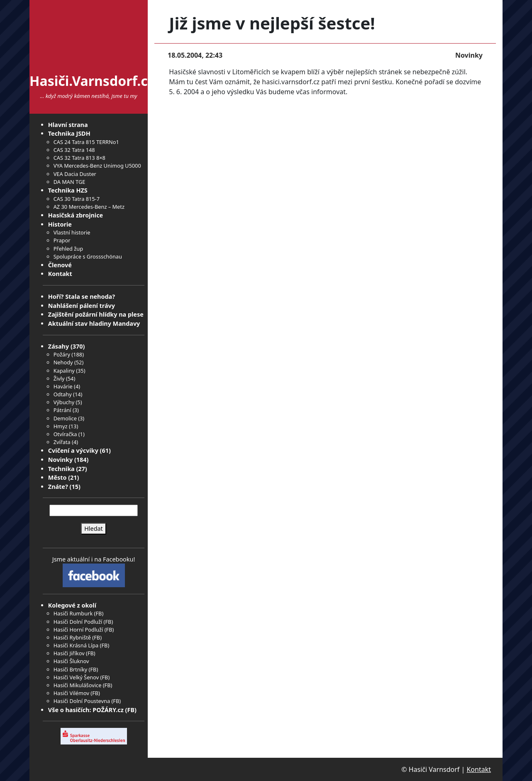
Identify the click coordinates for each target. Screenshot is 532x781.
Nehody (63, 362)
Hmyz (61, 426)
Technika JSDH (69, 133)
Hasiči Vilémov (71, 693)
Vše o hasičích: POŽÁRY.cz (86, 710)
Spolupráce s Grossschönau (88, 256)
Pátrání (62, 410)
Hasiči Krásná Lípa (76, 645)
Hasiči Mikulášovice (78, 685)
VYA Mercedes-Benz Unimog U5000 (97, 166)
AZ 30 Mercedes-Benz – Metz (89, 207)
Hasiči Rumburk (73, 613)
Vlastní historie (72, 232)
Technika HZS (68, 190)
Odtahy (63, 394)
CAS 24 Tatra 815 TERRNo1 (86, 142)
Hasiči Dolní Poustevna (82, 701)
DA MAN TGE (70, 182)
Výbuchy (64, 402)
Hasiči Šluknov (71, 661)
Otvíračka (65, 434)
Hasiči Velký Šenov (76, 677)
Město (57, 477)
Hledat (94, 528)
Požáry (62, 354)
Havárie (63, 386)
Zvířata (62, 442)
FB (99, 613)
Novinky (60, 460)
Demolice (65, 418)
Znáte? (58, 487)
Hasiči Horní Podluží (78, 630)
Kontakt (60, 274)
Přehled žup (68, 249)
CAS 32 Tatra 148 (74, 150)
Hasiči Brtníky (71, 669)
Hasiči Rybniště (72, 637)
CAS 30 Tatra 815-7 (77, 199)
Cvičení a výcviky (73, 450)
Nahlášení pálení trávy (82, 306)
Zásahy (59, 346)
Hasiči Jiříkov (69, 653)
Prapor (62, 240)
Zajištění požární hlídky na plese (96, 314)
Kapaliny (64, 371)
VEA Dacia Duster (75, 174)
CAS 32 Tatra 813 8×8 (79, 158)
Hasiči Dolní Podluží (78, 622)
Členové (60, 265)
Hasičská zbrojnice (76, 215)
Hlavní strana (68, 125)
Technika (61, 469)
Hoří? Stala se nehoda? (82, 297)
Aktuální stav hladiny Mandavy (94, 323)
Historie (60, 224)
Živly (59, 378)
